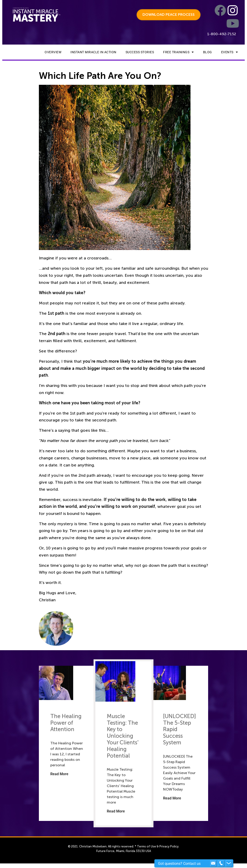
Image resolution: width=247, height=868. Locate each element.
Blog (208, 52)
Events (230, 52)
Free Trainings (179, 52)
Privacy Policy (169, 846)
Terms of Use (146, 846)
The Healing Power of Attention (66, 723)
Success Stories (140, 52)
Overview (53, 52)
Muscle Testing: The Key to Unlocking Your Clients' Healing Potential (123, 736)
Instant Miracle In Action (93, 52)
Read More (59, 774)
